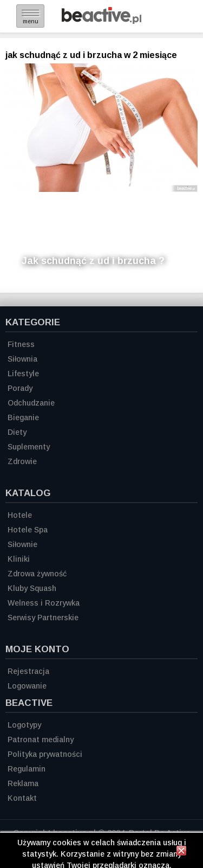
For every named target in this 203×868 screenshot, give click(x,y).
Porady (20, 388)
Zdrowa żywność (37, 574)
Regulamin (27, 769)
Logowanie (27, 686)
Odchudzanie (31, 403)
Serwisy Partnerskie (43, 618)
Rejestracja (28, 671)
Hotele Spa (28, 530)
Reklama (23, 783)
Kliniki (19, 559)
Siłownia (22, 359)
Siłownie (22, 544)
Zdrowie (22, 461)
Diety (17, 432)
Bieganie (23, 417)
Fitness (21, 344)
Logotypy (24, 725)
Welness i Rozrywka (44, 603)
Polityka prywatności (45, 754)
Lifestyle (23, 374)
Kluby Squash (32, 588)
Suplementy (29, 447)
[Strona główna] (101, 21)
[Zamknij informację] (181, 852)
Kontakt (22, 798)
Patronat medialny (41, 740)
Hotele (20, 515)
